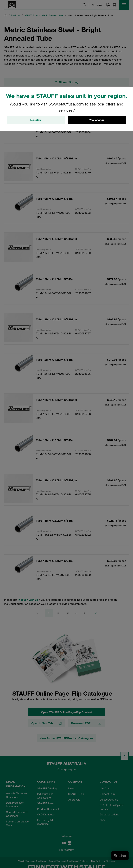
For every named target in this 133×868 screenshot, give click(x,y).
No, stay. (36, 120)
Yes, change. (97, 120)
